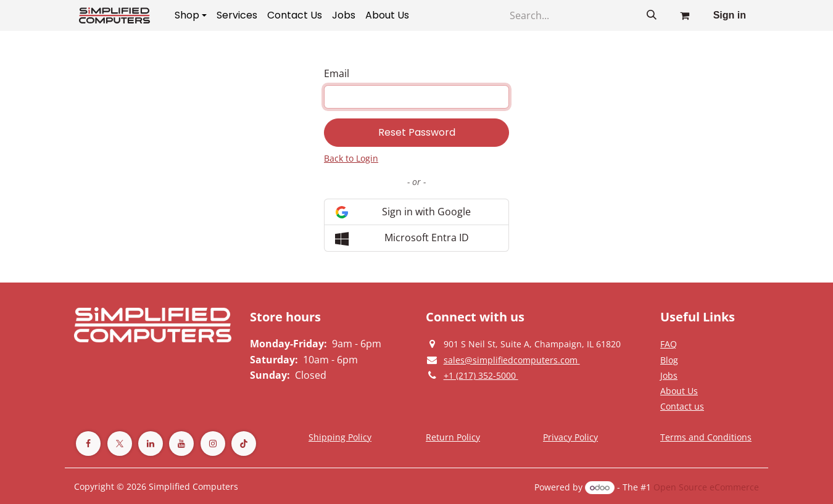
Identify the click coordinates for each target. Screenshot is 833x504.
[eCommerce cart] (685, 15)
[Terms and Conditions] (340, 437)
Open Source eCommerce (706, 487)
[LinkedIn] (151, 444)
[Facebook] (88, 444)
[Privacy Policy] (669, 344)
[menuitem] (191, 15)
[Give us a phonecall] (481, 375)
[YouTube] (181, 444)
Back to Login (351, 158)
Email (337, 73)
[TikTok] (244, 444)
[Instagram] (213, 444)
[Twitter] (120, 444)
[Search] (652, 15)
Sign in (730, 15)
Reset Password (417, 132)
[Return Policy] (453, 437)
